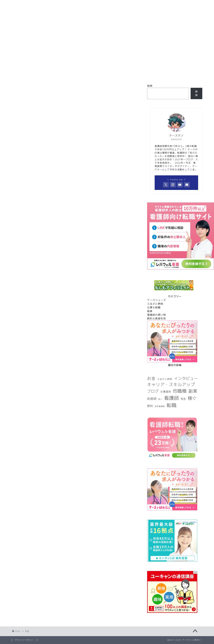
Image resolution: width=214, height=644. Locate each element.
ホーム (47, 38)
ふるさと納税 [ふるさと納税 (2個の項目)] (165, 379)
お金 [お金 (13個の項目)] (151, 378)
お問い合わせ (168, 38)
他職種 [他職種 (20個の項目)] (180, 391)
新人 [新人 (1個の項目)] (160, 399)
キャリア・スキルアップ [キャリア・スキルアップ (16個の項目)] (171, 384)
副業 (150, 311)
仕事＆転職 (154, 307)
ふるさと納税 (155, 304)
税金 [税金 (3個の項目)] (183, 399)
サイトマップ (127, 38)
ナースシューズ (156, 300)
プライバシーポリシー (24, 640)
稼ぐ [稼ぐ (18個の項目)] (192, 398)
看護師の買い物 (156, 315)
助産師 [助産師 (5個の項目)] (152, 399)
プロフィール (87, 38)
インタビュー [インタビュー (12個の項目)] (186, 378)
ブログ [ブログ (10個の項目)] (153, 391)
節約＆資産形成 (156, 318)
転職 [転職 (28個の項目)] (172, 405)
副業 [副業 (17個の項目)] (193, 391)
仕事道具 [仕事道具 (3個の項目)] (166, 392)
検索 (150, 86)
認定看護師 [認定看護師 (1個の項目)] (160, 406)
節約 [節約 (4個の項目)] (150, 406)
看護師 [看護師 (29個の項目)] (172, 398)
